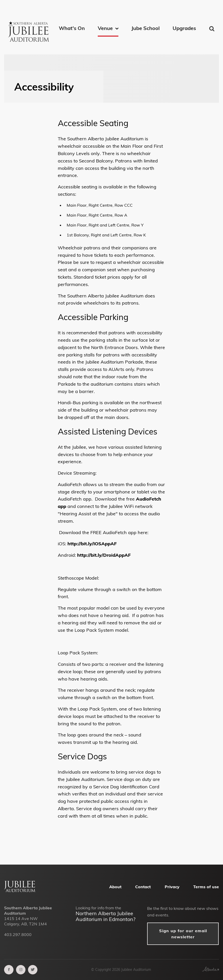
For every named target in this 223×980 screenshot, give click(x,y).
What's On (72, 28)
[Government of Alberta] (210, 970)
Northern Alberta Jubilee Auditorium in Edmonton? (106, 916)
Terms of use (206, 887)
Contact (143, 887)
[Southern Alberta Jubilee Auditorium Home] (30, 25)
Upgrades (184, 28)
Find (212, 29)
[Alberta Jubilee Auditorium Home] (20, 891)
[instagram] (21, 970)
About (115, 887)
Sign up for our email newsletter (183, 934)
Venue (105, 28)
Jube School (145, 28)
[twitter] (33, 970)
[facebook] (9, 970)
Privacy (172, 887)
